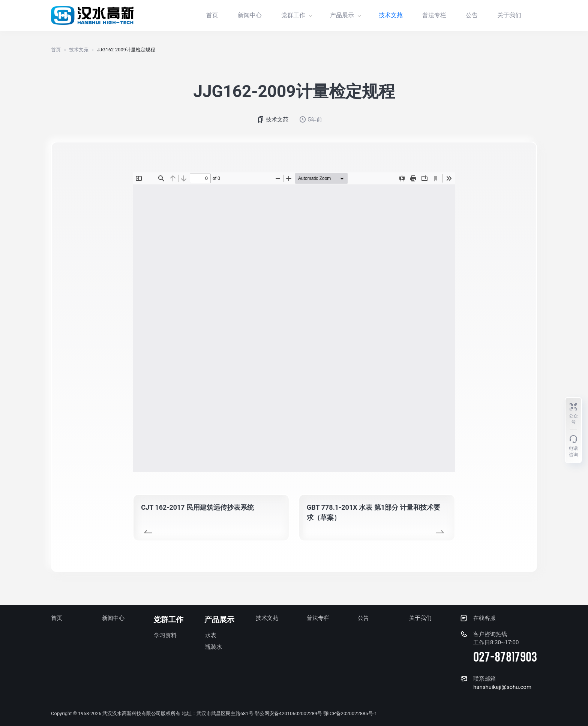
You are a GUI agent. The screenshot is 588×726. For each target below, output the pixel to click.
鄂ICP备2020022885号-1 (350, 713)
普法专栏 (434, 15)
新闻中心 (250, 15)
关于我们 (509, 15)
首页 (212, 15)
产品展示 (345, 15)
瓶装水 (214, 647)
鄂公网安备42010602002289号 (288, 713)
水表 (211, 635)
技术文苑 (391, 15)
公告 (472, 15)
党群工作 (296, 15)
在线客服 (484, 618)
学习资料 (165, 635)
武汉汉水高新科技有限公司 (132, 713)
